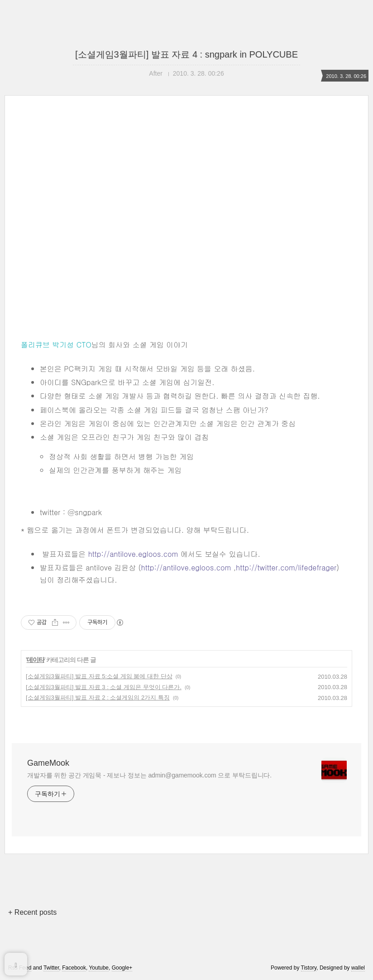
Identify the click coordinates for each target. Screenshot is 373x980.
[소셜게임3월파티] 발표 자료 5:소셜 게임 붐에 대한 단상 (99, 676)
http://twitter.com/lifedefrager (286, 567)
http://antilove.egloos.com (133, 554)
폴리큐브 (35, 345)
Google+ (122, 968)
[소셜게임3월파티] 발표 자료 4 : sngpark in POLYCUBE (186, 54)
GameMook (48, 763)
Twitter (51, 968)
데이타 (36, 660)
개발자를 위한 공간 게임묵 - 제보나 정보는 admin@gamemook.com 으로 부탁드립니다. (149, 775)
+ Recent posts (32, 912)
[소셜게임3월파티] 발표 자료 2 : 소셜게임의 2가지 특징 (98, 698)
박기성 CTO (72, 345)
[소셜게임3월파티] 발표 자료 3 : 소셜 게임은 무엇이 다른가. (104, 687)
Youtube (99, 968)
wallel (358, 968)
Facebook (74, 968)
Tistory (309, 968)
